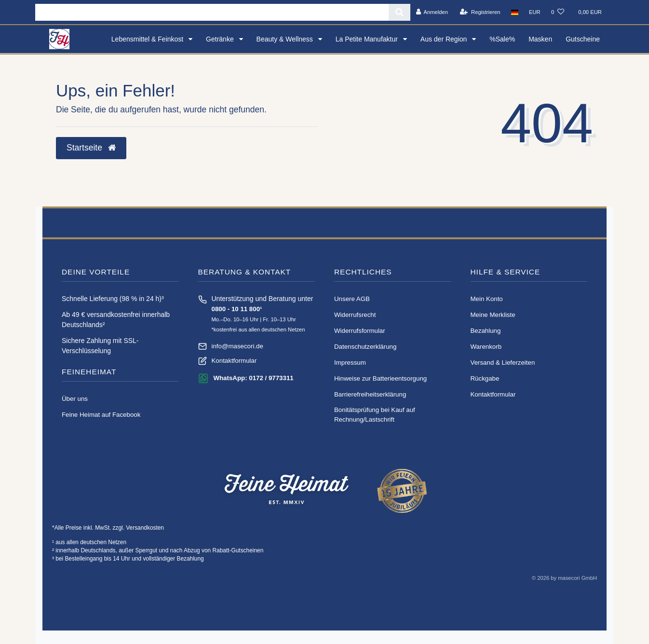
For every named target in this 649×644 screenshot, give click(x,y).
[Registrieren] (480, 12)
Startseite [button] (91, 148)
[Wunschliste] (558, 12)
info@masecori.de (237, 346)
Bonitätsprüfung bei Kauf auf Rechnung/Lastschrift (375, 415)
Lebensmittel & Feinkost (148, 39)
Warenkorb (486, 347)
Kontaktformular (234, 361)
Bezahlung (486, 331)
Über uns (75, 399)
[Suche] (399, 12)
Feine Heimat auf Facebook (101, 415)
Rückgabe (485, 378)
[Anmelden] (432, 12)
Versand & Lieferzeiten (503, 363)
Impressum (350, 363)
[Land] (515, 12)
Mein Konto (487, 299)
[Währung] (535, 12)
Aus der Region (445, 39)
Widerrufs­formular (360, 331)
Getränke (221, 39)
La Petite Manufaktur (368, 39)
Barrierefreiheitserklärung (370, 394)
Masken (540, 39)
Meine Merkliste (493, 315)
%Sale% (502, 39)
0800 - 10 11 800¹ (237, 309)
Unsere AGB (352, 299)
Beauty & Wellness (286, 39)
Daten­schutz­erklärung (365, 347)
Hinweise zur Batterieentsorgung (380, 378)
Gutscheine (583, 39)
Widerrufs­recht (355, 315)
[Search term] (212, 12)
